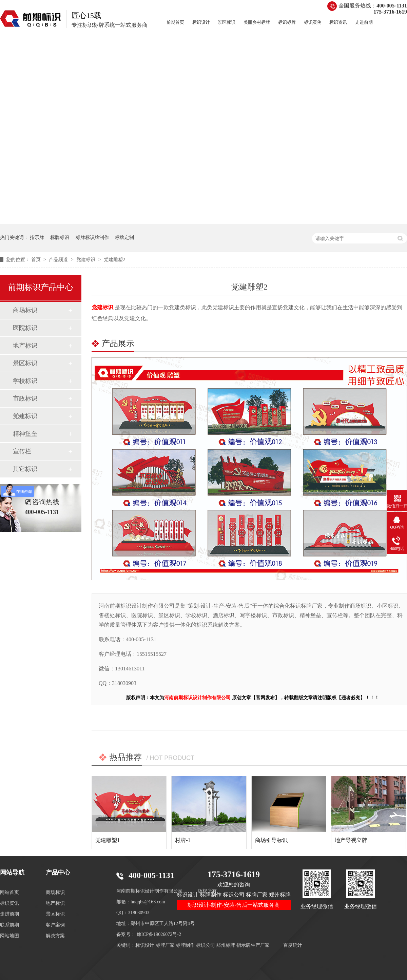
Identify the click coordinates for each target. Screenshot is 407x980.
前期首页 (175, 22)
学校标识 (25, 381)
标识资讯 (338, 22)
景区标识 (227, 22)
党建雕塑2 (114, 260)
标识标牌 (287, 22)
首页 (37, 260)
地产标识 (25, 346)
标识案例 (313, 22)
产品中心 (58, 873)
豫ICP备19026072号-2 (159, 934)
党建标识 (86, 260)
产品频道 (59, 260)
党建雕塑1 (108, 840)
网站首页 (9, 892)
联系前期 (9, 925)
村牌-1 (183, 840)
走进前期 (364, 22)
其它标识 (25, 469)
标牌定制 (124, 238)
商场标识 (25, 310)
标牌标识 (60, 238)
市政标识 (25, 398)
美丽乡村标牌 (257, 22)
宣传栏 (22, 451)
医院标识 (25, 328)
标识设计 (201, 22)
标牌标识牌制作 (92, 238)
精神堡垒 (25, 434)
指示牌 (37, 238)
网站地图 (9, 936)
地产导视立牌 (351, 840)
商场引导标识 (271, 840)
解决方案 (55, 936)
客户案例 (55, 925)
